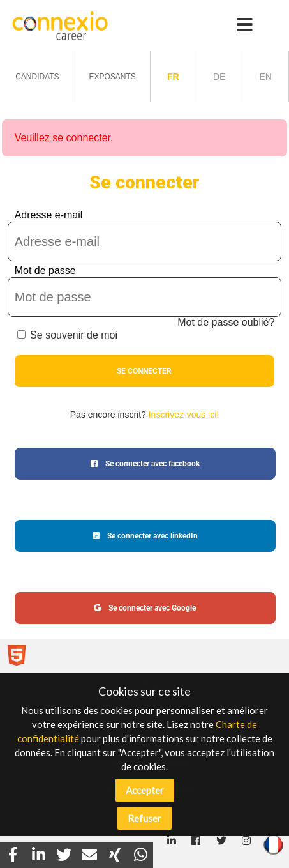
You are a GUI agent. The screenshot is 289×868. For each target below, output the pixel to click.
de (219, 77)
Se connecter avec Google (145, 608)
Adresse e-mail (49, 215)
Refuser (144, 818)
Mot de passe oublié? (226, 322)
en (265, 77)
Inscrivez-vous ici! (184, 415)
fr (173, 77)
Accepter (145, 790)
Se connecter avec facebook (145, 464)
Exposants (112, 77)
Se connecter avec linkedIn (145, 536)
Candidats (37, 77)
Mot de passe (45, 270)
